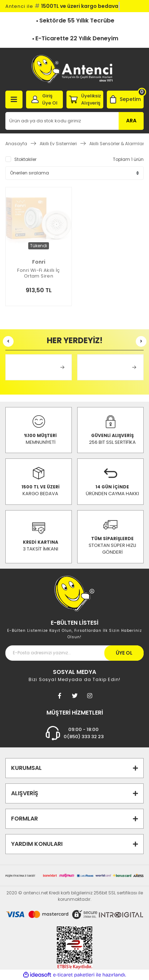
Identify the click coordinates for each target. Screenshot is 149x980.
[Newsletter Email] (74, 653)
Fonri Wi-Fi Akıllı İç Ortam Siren (38, 273)
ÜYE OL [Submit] (124, 653)
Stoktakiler (25, 159)
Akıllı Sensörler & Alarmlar (117, 144)
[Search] (74, 121)
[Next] (141, 341)
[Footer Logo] (74, 593)
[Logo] (74, 69)
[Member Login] (44, 100)
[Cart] (125, 100)
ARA (131, 121)
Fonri (39, 262)
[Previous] (8, 341)
